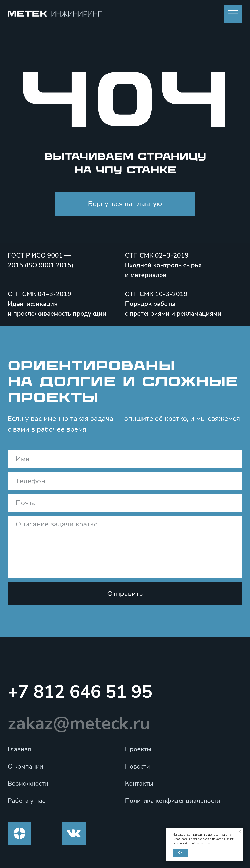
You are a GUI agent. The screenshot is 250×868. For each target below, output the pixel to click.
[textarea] (125, 547)
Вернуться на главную (125, 204)
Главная (19, 749)
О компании (25, 766)
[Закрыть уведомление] (240, 831)
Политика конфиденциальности (173, 801)
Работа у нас (26, 801)
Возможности (28, 784)
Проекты (138, 749)
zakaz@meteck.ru (79, 723)
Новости (137, 766)
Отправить (125, 594)
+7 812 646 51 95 (80, 692)
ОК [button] (180, 853)
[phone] (125, 481)
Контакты (139, 784)
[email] (125, 503)
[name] (125, 459)
